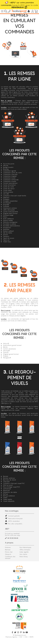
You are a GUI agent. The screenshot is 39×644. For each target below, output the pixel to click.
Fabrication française (14, 518)
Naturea (8, 547)
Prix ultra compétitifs (14, 524)
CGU (26, 637)
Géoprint (8, 554)
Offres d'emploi (25, 550)
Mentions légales (11, 637)
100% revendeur (12, 521)
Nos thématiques (25, 547)
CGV (21, 637)
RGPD (32, 637)
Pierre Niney (24, 557)
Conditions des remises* (10, 557)
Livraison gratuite (12, 516)
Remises (8, 550)
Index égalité (24, 552)
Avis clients (23, 554)
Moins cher (9, 552)
